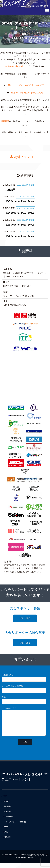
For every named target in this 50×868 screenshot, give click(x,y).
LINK (6, 837)
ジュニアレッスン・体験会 (15, 827)
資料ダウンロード (25, 157)
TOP (5, 802)
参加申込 (7, 817)
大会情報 (7, 812)
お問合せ (7, 842)
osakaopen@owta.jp (14, 66)
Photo (6, 832)
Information (8, 822)
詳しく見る (25, 618)
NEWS (6, 807)
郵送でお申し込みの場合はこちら (27, 93)
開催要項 (5, 121)
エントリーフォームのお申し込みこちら (27, 85)
